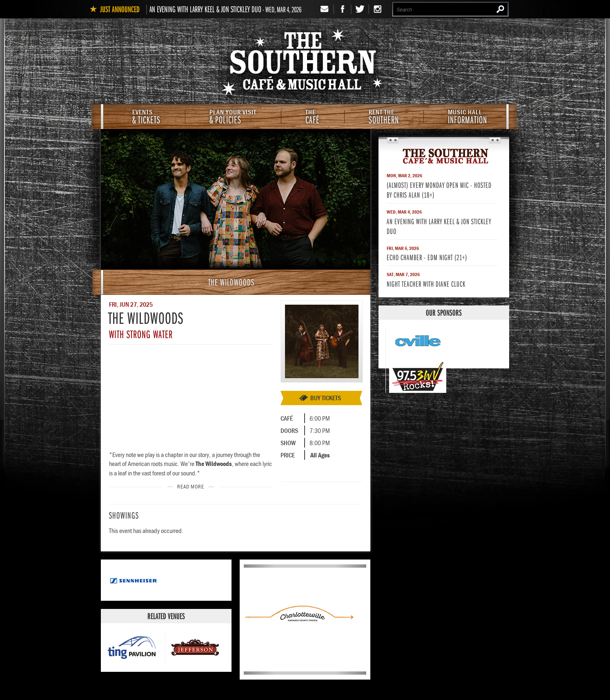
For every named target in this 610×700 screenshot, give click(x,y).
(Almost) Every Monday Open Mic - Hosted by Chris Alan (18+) (439, 190)
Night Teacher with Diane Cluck (426, 284)
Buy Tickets (326, 398)
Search (500, 9)
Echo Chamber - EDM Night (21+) (427, 257)
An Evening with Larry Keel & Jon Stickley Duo (205, 9)
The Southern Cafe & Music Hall (305, 64)
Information (468, 117)
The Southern (444, 156)
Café (313, 117)
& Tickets (146, 117)
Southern (384, 117)
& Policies (233, 117)
